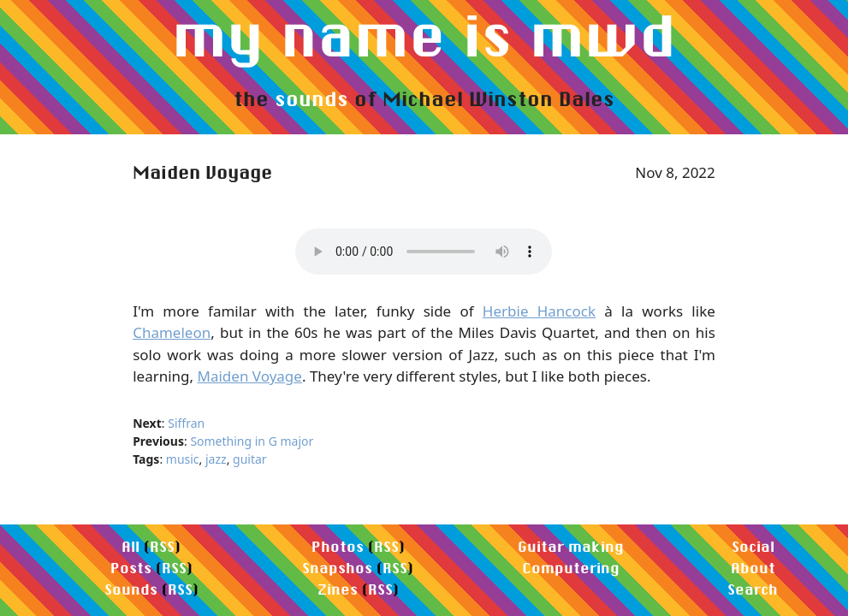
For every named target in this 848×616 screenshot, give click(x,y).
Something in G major (252, 441)
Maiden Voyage (250, 376)
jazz (216, 459)
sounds (311, 98)
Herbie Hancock (539, 311)
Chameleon (172, 332)
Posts (131, 568)
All (130, 546)
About (753, 568)
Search (753, 589)
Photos (338, 546)
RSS (162, 546)
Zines (338, 589)
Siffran (186, 423)
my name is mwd (424, 35)
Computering (571, 568)
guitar (250, 459)
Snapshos (337, 568)
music (183, 459)
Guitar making (571, 546)
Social (753, 546)
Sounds (131, 589)
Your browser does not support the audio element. (424, 252)
